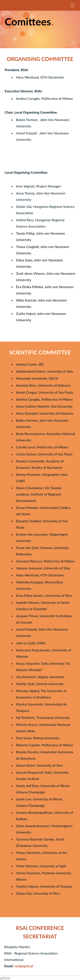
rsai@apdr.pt (24, 966)
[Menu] (73, 5)
